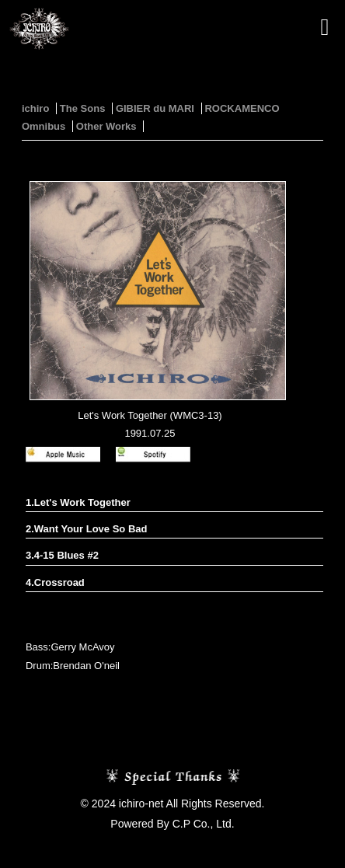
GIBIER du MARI (155, 108)
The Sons (83, 108)
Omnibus (44, 126)
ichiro (35, 108)
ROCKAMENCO (242, 108)
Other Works (106, 126)
